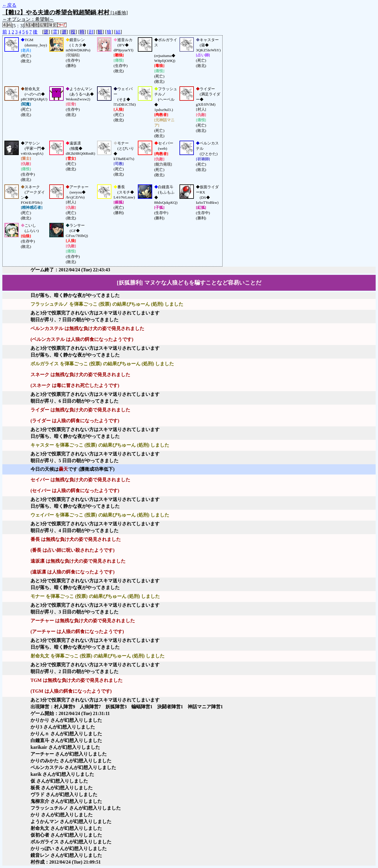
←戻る (9, 5)
